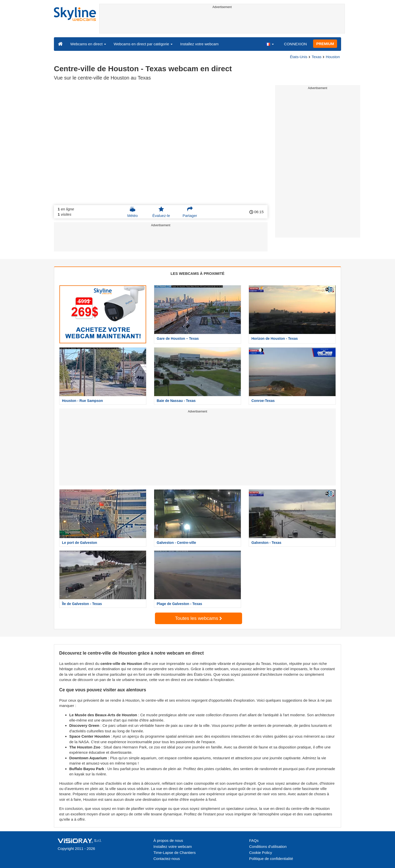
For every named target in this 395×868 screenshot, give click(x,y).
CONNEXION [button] (295, 44)
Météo (133, 212)
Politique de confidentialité (271, 859)
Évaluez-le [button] (161, 212)
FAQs (254, 840)
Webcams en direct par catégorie (143, 44)
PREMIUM (325, 44)
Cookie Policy (261, 853)
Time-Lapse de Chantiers (175, 853)
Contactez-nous (167, 859)
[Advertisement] (222, 22)
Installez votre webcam (199, 44)
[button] (270, 44)
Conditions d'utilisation (268, 846)
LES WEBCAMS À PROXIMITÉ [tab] (197, 273)
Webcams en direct (88, 44)
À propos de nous (168, 840)
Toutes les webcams (199, 618)
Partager (190, 212)
